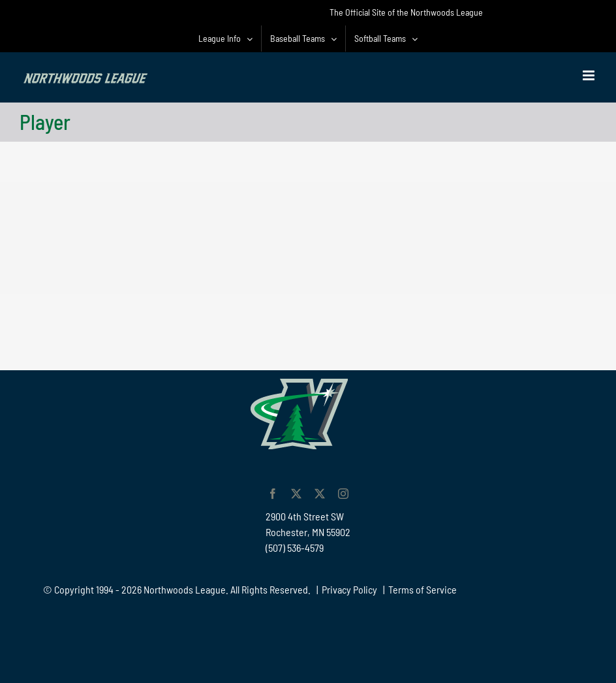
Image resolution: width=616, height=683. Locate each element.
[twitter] (296, 494)
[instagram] (343, 494)
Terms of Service (423, 589)
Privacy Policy (349, 589)
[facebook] (273, 494)
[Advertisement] (308, 324)
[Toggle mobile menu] (590, 75)
